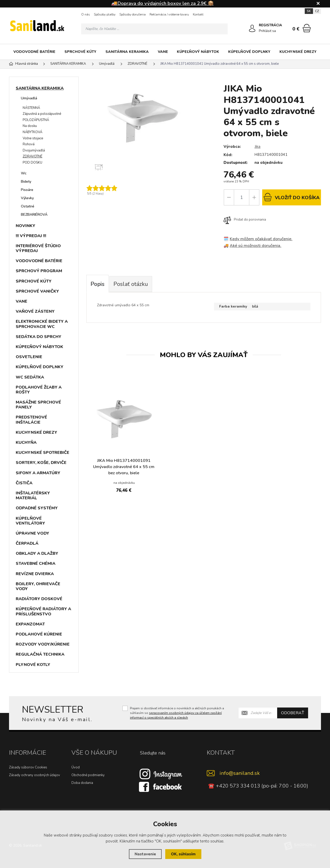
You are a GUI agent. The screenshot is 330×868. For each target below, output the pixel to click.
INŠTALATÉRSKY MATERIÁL (33, 496)
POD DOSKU (32, 163)
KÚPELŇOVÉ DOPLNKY (249, 52)
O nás (86, 14)
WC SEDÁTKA (30, 377)
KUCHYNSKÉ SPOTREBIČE (43, 453)
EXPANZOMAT (30, 624)
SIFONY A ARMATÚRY (38, 473)
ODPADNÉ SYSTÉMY (37, 508)
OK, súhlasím (183, 854)
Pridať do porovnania (245, 220)
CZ (317, 11)
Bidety (26, 182)
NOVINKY (26, 226)
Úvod (76, 767)
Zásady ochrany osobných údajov (35, 775)
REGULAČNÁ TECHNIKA (40, 654)
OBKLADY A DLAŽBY (37, 553)
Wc (24, 173)
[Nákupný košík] (307, 28)
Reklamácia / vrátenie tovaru (169, 14)
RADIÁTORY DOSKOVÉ (39, 599)
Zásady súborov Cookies (28, 767)
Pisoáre (27, 190)
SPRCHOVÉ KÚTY (80, 52)
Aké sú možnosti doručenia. (255, 246)
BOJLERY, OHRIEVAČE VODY (38, 586)
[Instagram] (161, 774)
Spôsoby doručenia (133, 14)
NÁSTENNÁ (31, 108)
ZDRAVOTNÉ (32, 156)
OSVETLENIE (29, 357)
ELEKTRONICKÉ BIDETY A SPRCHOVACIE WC (42, 324)
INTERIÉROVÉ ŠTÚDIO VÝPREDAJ (38, 248)
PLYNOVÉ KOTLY (33, 665)
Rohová (29, 144)
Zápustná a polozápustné (42, 114)
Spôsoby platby (105, 14)
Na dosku (30, 126)
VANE (163, 52)
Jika (257, 147)
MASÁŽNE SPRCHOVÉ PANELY (38, 405)
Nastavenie (145, 854)
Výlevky (27, 198)
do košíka (292, 197)
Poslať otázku (131, 284)
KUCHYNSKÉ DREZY (298, 52)
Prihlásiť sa (267, 31)
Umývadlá (29, 98)
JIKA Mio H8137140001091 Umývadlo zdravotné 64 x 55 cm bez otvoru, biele (124, 467)
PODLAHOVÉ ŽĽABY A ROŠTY (39, 390)
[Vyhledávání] (154, 29)
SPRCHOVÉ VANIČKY (37, 291)
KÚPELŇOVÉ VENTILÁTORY (30, 521)
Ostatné (28, 206)
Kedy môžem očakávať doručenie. (261, 239)
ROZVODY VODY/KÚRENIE (43, 644)
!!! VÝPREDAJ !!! (31, 236)
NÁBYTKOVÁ (32, 132)
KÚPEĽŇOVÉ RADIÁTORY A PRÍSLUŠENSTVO (43, 611)
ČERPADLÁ (27, 543)
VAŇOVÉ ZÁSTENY (35, 311)
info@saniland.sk (240, 773)
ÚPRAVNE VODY (32, 533)
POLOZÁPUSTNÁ (36, 120)
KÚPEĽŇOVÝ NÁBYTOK (198, 52)
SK (309, 11)
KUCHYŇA (26, 443)
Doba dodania (82, 783)
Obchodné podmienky (88, 775)
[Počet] (242, 197)
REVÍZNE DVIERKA (35, 574)
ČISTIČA (24, 483)
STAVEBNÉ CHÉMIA (36, 564)
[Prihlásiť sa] (252, 28)
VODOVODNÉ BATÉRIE (34, 52)
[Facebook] (161, 786)
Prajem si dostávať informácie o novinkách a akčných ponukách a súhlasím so (177, 713)
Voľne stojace (33, 138)
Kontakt (198, 14)
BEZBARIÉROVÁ (34, 215)
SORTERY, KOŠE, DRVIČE (41, 463)
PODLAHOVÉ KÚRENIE (39, 634)
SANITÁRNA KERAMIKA (127, 52)
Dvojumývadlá (34, 150)
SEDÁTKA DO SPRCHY (39, 337)
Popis (97, 284)
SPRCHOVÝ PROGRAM (39, 271)
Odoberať (293, 713)
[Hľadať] (222, 29)
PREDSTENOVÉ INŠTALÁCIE (31, 420)
